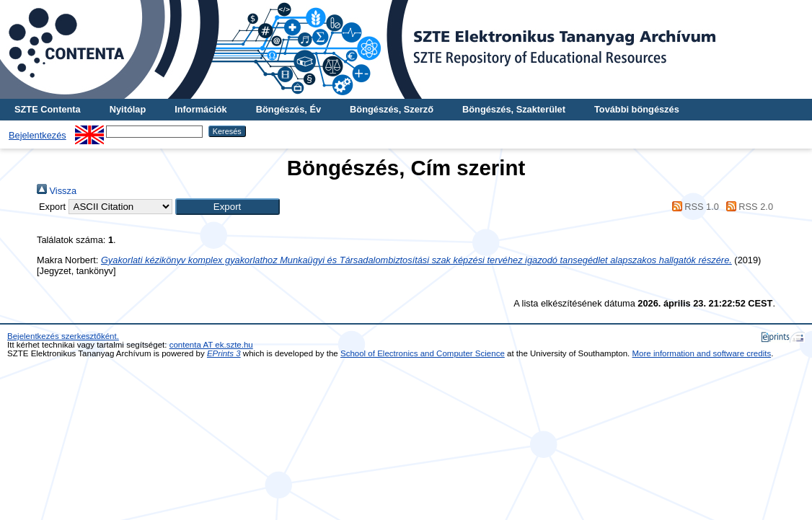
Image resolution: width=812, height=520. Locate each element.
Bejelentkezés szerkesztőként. (63, 336)
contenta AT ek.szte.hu (211, 345)
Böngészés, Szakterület (514, 109)
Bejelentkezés (37, 135)
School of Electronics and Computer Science (423, 353)
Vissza (57, 191)
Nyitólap (128, 109)
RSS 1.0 (693, 207)
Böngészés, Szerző (392, 109)
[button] (228, 207)
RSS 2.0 (747, 207)
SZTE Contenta (48, 109)
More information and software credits (702, 353)
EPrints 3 (224, 353)
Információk (201, 109)
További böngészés (637, 109)
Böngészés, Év (288, 109)
